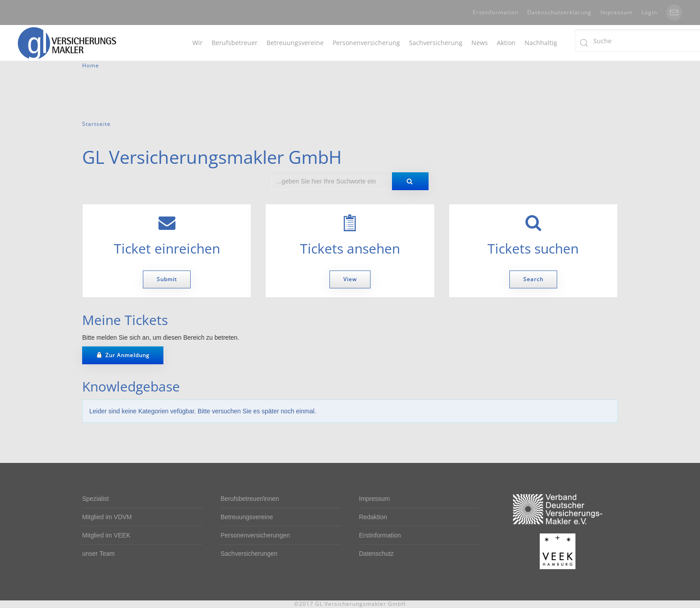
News (480, 43)
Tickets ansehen (350, 248)
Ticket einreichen (167, 248)
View (350, 279)
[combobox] (332, 181)
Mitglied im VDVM (107, 517)
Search (533, 279)
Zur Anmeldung (123, 355)
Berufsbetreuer (235, 43)
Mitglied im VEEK (106, 535)
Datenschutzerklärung (559, 12)
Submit (167, 279)
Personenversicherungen (255, 535)
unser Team (98, 554)
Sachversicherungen (249, 554)
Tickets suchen (533, 248)
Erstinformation (496, 12)
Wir (198, 43)
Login (649, 12)
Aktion (506, 43)
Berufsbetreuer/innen (250, 499)
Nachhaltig (541, 43)
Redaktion (373, 517)
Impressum (617, 12)
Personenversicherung (366, 43)
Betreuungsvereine (295, 43)
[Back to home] (67, 43)
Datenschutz (376, 554)
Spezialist (96, 499)
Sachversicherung (436, 43)
